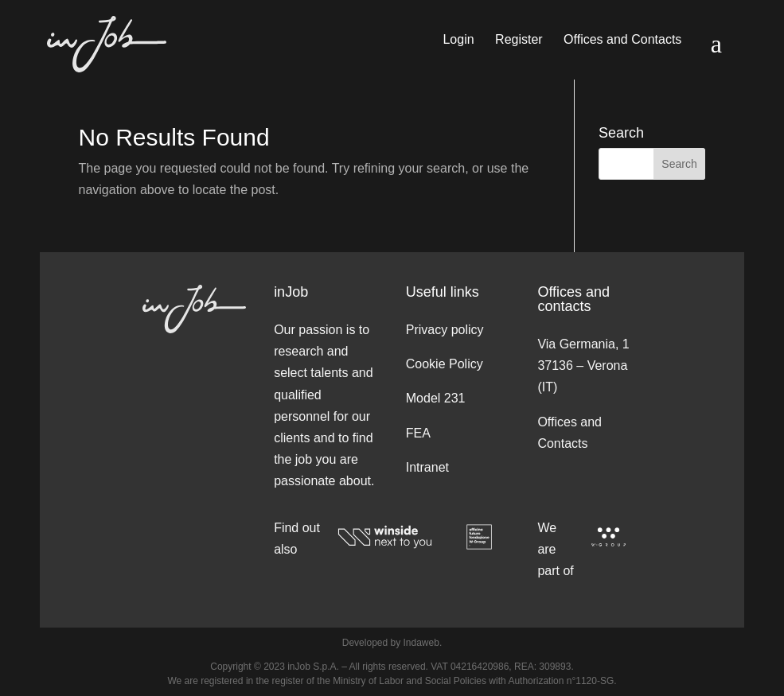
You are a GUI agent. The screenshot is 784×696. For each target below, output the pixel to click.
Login (458, 40)
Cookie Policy (445, 364)
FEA (418, 433)
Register (519, 40)
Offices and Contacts (622, 40)
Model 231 (436, 398)
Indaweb (421, 643)
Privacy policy (445, 330)
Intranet (427, 467)
